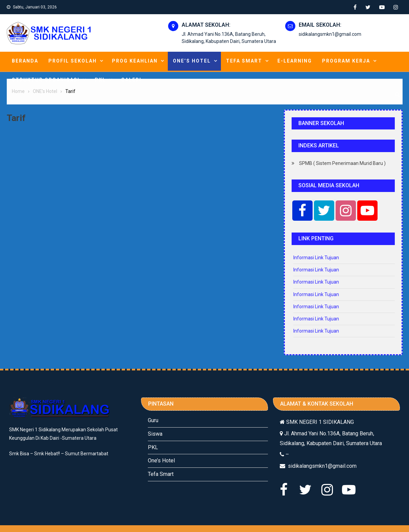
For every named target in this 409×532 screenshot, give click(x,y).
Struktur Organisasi (46, 80)
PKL (100, 80)
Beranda (25, 61)
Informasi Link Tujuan (316, 258)
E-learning (295, 61)
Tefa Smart (244, 61)
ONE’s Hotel (192, 61)
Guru (153, 420)
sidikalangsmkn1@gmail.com (330, 34)
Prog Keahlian (135, 61)
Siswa (155, 434)
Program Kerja (346, 61)
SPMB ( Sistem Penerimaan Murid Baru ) (342, 163)
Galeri (131, 80)
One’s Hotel (161, 461)
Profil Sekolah (73, 61)
